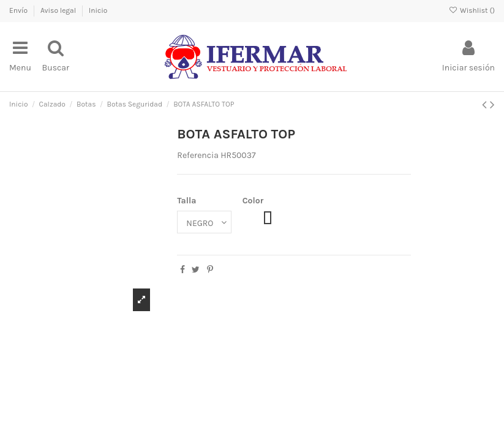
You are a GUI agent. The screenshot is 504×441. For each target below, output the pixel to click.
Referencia (198, 155)
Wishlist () (472, 10)
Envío (19, 10)
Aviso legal (59, 10)
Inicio (98, 10)
